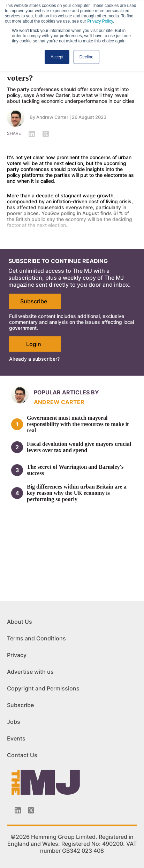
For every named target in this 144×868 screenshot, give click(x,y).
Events (16, 738)
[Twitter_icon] (31, 810)
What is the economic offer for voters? (61, 73)
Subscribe (34, 301)
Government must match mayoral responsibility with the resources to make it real (78, 424)
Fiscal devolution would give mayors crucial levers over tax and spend (79, 447)
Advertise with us (30, 672)
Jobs (14, 722)
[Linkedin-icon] (18, 810)
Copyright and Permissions (43, 688)
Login (34, 344)
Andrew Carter (52, 117)
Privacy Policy (100, 21)
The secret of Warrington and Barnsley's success (75, 470)
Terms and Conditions (36, 638)
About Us (20, 622)
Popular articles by (66, 392)
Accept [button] (57, 57)
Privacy (17, 655)
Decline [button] (86, 57)
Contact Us (22, 755)
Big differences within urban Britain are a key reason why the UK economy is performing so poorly (77, 493)
